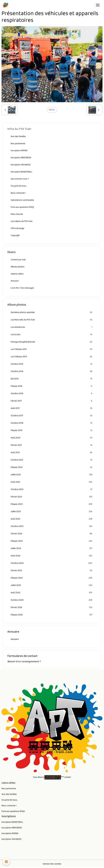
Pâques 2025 (52, 578)
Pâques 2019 (52, 430)
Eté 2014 (52, 379)
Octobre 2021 (52, 460)
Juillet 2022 (52, 475)
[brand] (6, 5)
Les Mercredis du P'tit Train (52, 320)
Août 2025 (52, 593)
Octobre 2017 (52, 416)
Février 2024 (52, 534)
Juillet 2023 (52, 512)
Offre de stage (17, 228)
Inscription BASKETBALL (22, 172)
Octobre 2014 (52, 371)
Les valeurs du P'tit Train (22, 221)
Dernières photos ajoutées (52, 312)
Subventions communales (22, 200)
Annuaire (15, 281)
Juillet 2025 (52, 585)
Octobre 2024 (52, 563)
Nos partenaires (18, 144)
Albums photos (18, 267)
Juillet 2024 (52, 548)
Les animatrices (52, 327)
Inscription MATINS (19, 151)
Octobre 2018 (52, 423)
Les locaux (52, 335)
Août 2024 (52, 556)
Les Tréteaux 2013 (52, 357)
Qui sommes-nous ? (20, 179)
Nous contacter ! (18, 193)
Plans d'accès (17, 214)
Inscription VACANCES (21, 165)
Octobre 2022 (52, 489)
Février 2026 (52, 607)
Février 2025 (52, 571)
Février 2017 (52, 401)
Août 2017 (52, 408)
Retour (52, 110)
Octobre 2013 (52, 364)
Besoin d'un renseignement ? (24, 661)
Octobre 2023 (52, 526)
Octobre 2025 (52, 600)
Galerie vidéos (17, 274)
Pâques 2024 (52, 541)
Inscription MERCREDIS (21, 158)
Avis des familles (18, 136)
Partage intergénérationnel (52, 342)
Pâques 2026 (52, 615)
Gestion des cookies (52, 864)
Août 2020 (52, 438)
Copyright (15, 235)
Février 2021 (52, 445)
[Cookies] (7, 862)
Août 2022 (52, 482)
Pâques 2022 (52, 467)
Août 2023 (52, 519)
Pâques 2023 (52, 504)
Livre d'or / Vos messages (22, 288)
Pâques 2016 (52, 386)
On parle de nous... (19, 186)
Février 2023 (52, 497)
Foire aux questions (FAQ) (22, 207)
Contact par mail (18, 260)
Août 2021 (52, 453)
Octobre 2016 (52, 394)
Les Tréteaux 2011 (52, 349)
